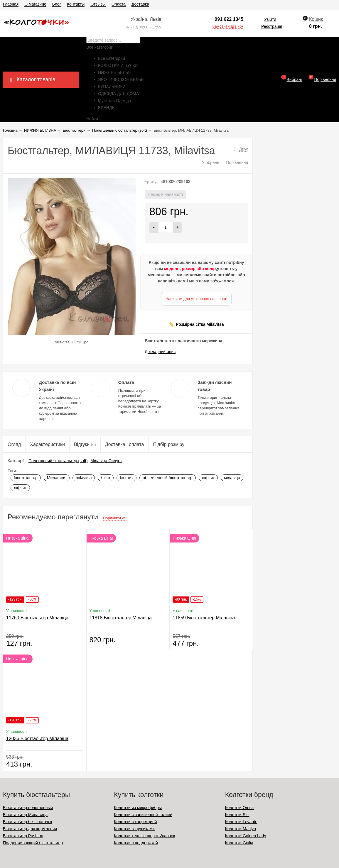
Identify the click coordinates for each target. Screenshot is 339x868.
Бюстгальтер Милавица (25, 815)
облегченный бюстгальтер (167, 478)
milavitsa (84, 478)
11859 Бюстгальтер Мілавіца (204, 618)
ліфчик (208, 478)
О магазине (35, 4)
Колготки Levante (241, 822)
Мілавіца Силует (106, 461)
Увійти (270, 19)
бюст (106, 478)
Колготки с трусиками (134, 829)
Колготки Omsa (240, 808)
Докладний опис (160, 352)
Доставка (140, 4)
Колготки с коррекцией (135, 822)
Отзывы (98, 4)
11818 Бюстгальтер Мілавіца (121, 618)
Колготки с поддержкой (136, 843)
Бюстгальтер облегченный (28, 808)
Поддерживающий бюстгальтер (33, 843)
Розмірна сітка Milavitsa (200, 324)
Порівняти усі (115, 518)
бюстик (127, 478)
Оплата (119, 4)
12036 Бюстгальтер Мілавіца (37, 739)
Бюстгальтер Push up (23, 836)
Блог (57, 4)
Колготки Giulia (239, 843)
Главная (11, 4)
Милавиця (57, 478)
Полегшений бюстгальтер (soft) (58, 461)
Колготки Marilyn (241, 829)
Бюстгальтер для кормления (30, 829)
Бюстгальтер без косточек (27, 822)
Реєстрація (272, 26)
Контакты (76, 4)
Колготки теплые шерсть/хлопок (144, 836)
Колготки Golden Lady (246, 836)
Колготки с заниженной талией (143, 815)
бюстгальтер (26, 478)
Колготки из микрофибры (138, 808)
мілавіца (232, 478)
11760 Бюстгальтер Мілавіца (37, 618)
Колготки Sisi (237, 815)
